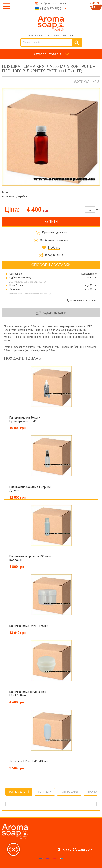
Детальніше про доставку (82, 301)
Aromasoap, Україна (14, 196)
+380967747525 (50, 9)
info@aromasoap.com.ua (53, 3)
